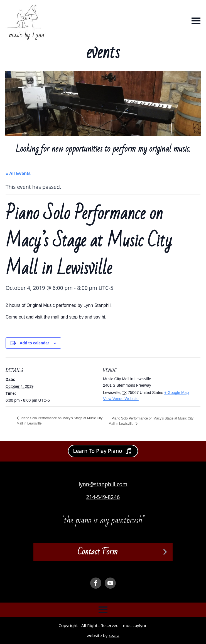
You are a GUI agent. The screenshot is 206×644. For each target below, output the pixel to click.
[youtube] (110, 583)
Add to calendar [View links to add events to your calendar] (35, 343)
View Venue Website (121, 399)
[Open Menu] (196, 21)
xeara (114, 635)
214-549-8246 (103, 497)
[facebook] (96, 583)
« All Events (18, 173)
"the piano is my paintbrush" (103, 520)
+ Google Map (176, 393)
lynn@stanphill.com (103, 484)
